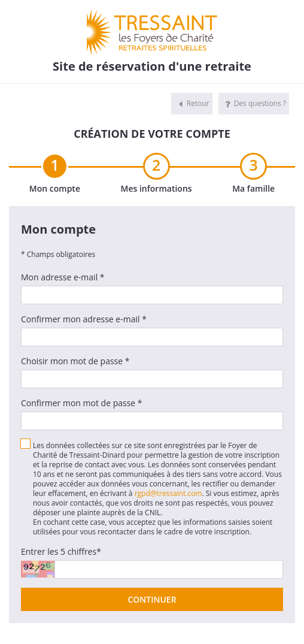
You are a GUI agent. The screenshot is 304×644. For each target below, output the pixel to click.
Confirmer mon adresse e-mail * (84, 319)
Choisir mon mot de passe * (75, 361)
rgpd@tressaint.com (168, 493)
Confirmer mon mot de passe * (82, 403)
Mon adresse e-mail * (63, 277)
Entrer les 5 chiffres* (61, 551)
